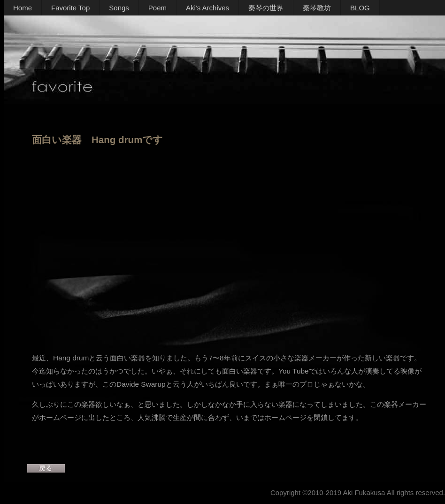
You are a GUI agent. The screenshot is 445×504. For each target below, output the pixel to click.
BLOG (360, 8)
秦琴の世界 (266, 8)
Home (23, 8)
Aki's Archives (207, 8)
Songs (119, 8)
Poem (157, 8)
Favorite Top (70, 8)
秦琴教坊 (317, 8)
